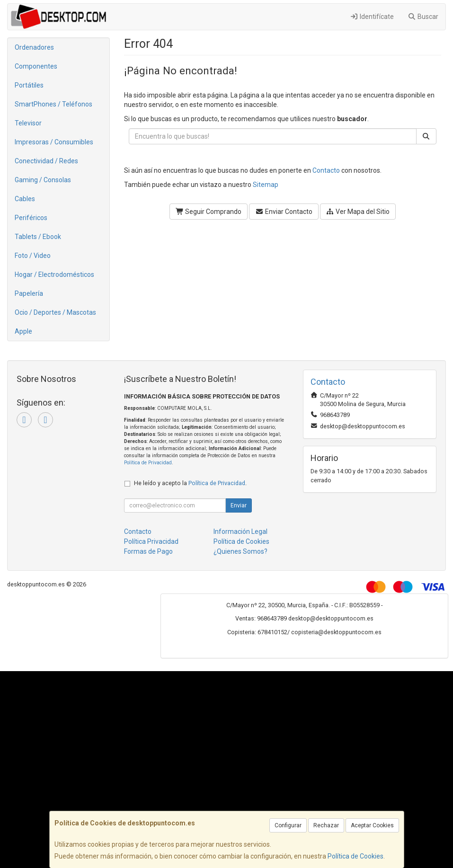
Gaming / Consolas (43, 180)
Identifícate (372, 17)
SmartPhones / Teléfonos (53, 104)
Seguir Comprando (209, 212)
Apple (23, 331)
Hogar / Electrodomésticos (54, 275)
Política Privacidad (151, 541)
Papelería (29, 293)
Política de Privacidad (148, 463)
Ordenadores (34, 47)
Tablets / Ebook (38, 237)
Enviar (239, 505)
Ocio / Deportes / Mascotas (55, 312)
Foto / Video (33, 256)
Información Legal (240, 531)
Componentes (36, 66)
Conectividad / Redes (46, 161)
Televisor (28, 123)
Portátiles (29, 85)
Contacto (326, 170)
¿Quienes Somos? (240, 551)
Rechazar (326, 825)
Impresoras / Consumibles (54, 142)
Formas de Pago (148, 551)
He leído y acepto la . (190, 483)
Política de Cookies (355, 856)
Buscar (423, 17)
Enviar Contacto (284, 212)
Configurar (288, 825)
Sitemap (266, 185)
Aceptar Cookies (372, 825)
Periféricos (31, 218)
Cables (25, 199)
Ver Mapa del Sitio (358, 212)
